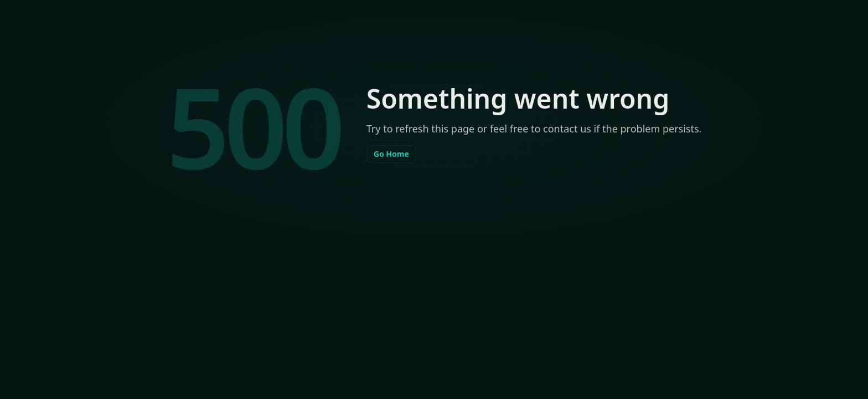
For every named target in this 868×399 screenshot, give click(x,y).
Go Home (391, 154)
